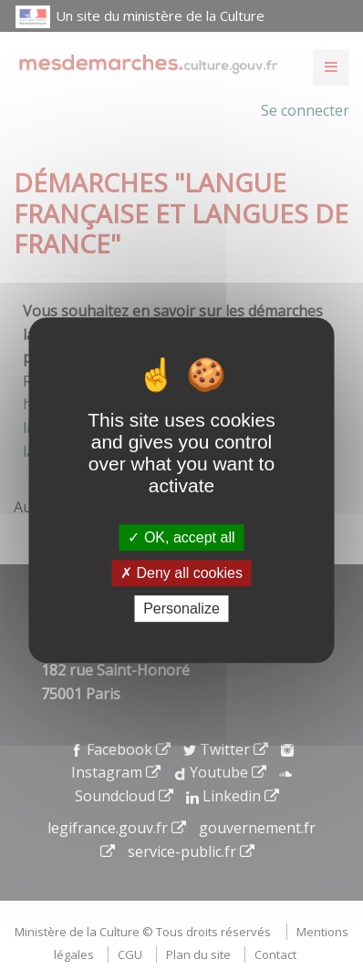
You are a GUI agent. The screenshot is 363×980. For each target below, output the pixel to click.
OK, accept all (181, 537)
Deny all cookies (181, 573)
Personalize (181, 609)
